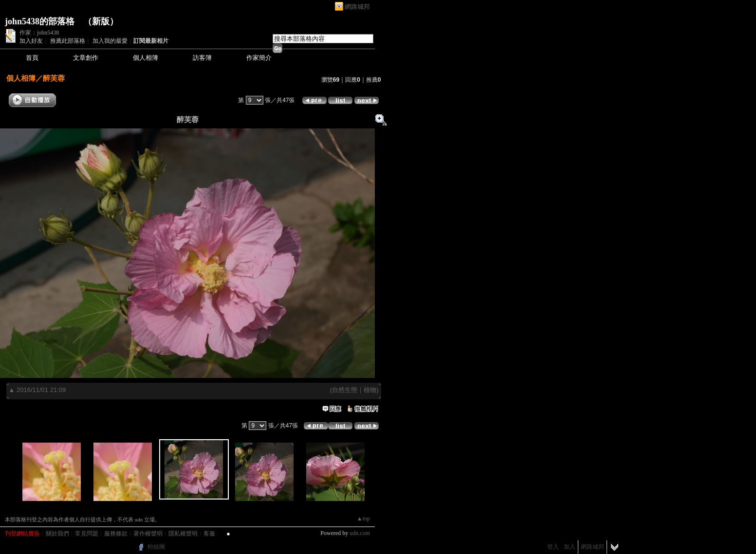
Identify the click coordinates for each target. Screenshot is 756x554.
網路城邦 (357, 7)
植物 (370, 390)
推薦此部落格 (68, 41)
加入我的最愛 (110, 41)
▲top (363, 518)
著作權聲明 (148, 534)
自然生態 (345, 390)
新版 (101, 21)
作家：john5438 (39, 33)
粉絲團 (156, 547)
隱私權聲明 (183, 534)
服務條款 (116, 534)
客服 (209, 534)
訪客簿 (202, 58)
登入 (553, 547)
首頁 (32, 58)
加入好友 (31, 41)
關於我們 (57, 534)
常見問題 (87, 534)
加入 (570, 547)
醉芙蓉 (54, 78)
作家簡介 (259, 58)
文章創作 (86, 58)
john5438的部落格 (40, 21)
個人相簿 (146, 58)
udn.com (360, 533)
